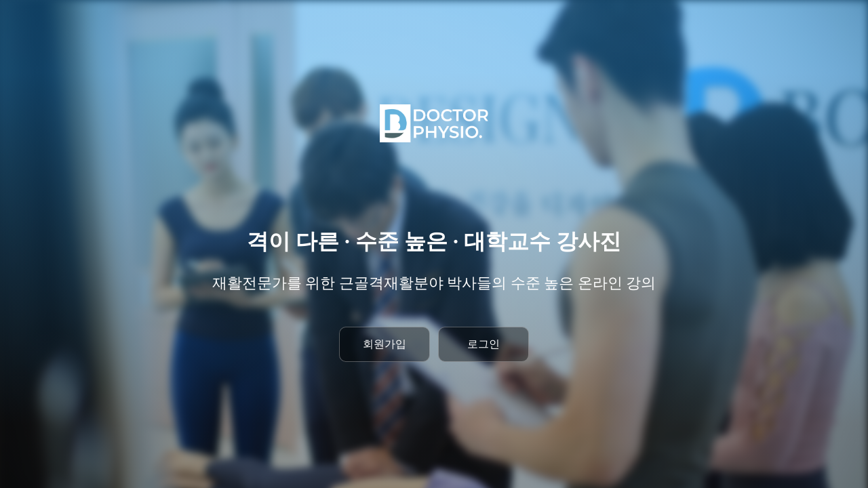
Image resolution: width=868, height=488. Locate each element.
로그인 (484, 344)
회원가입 (384, 344)
